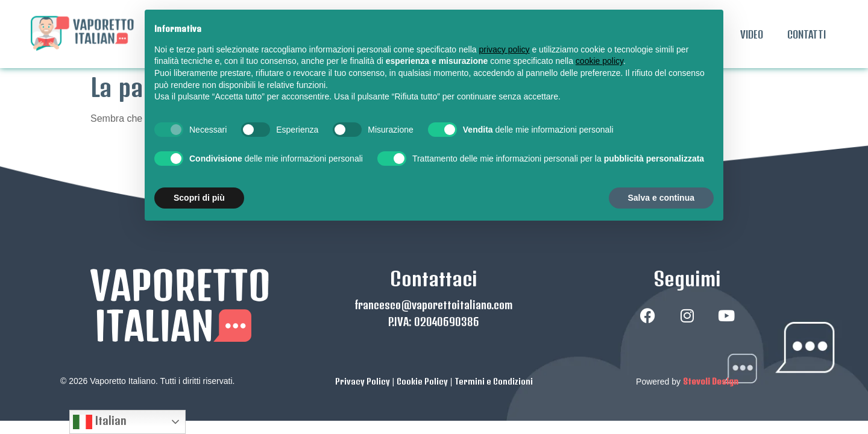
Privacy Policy (363, 341)
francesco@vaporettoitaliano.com (434, 265)
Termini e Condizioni (494, 341)
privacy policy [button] (505, 49)
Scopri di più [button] (199, 198)
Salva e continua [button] (661, 198)
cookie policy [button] (599, 61)
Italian (100, 422)
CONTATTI (807, 34)
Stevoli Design (711, 341)
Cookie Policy (422, 341)
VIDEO (752, 34)
